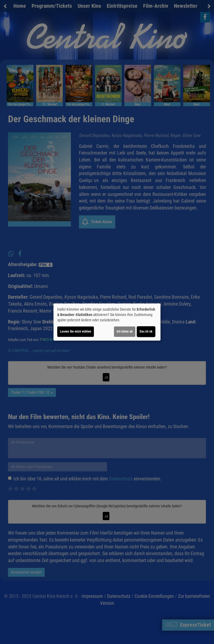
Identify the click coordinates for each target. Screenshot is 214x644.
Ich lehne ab (125, 331)
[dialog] (107, 322)
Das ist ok (146, 331)
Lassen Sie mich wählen (76, 331)
